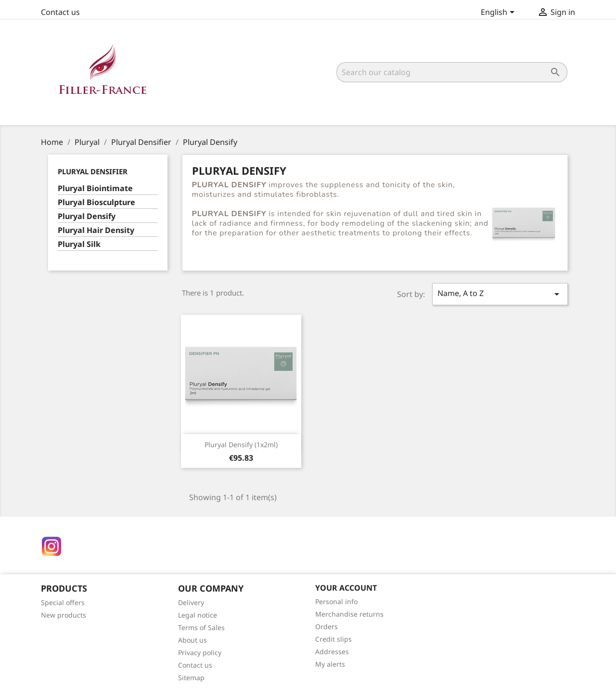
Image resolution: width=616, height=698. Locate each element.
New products (64, 615)
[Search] (452, 72)
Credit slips (334, 639)
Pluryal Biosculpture (96, 202)
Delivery (191, 602)
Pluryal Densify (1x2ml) (241, 445)
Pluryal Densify (87, 216)
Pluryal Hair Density (96, 230)
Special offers (63, 602)
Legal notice (198, 615)
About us (192, 640)
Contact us (60, 12)
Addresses (332, 652)
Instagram (51, 546)
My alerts (330, 664)
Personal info (336, 601)
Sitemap (191, 678)
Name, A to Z (500, 294)
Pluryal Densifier (93, 171)
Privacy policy (200, 653)
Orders (327, 627)
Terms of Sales (201, 627)
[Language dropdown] (499, 13)
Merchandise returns (349, 614)
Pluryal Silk (79, 244)
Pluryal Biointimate (95, 188)
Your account (346, 588)
